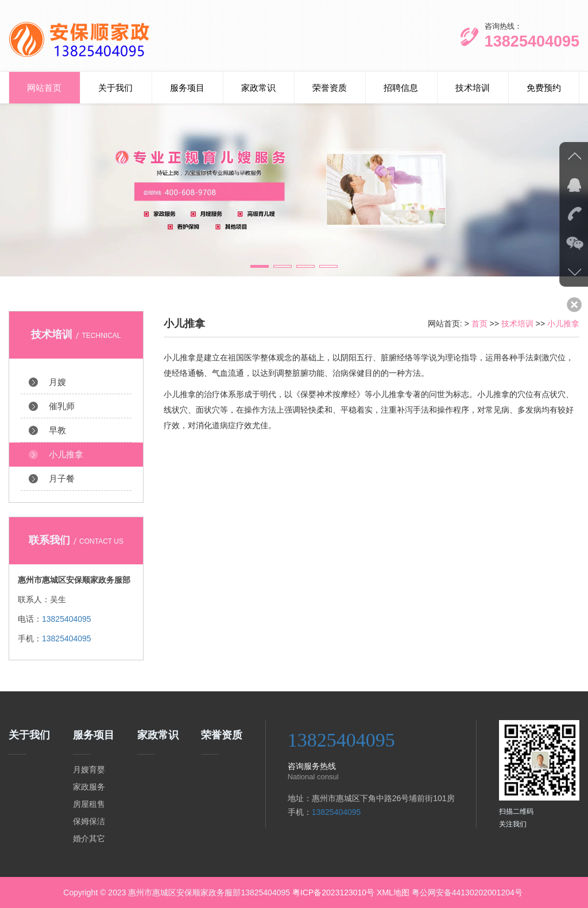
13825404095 (67, 619)
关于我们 (115, 88)
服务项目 (187, 88)
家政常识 (258, 88)
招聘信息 (401, 88)
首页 (479, 324)
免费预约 (544, 88)
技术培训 (473, 88)
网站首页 (44, 88)
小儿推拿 (563, 324)
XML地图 (393, 892)
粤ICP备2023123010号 (333, 892)
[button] (260, 266)
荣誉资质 (330, 88)
